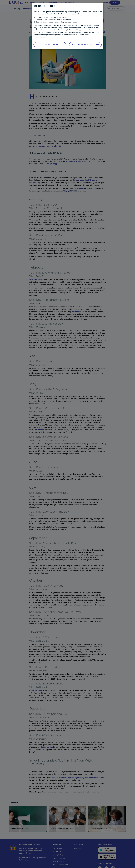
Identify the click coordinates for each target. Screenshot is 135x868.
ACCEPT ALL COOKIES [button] (50, 45)
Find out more (39, 37)
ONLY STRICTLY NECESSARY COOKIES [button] (85, 45)
